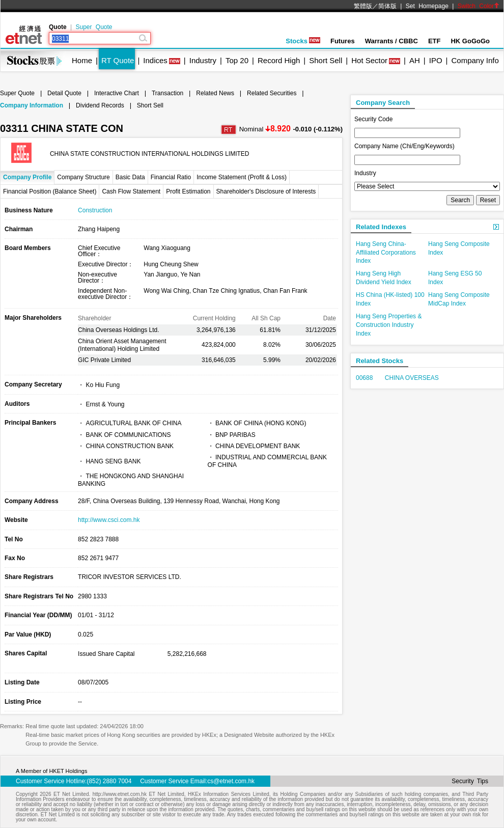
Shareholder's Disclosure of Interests (266, 191)
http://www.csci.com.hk (109, 520)
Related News (215, 93)
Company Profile (27, 177)
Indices (155, 60)
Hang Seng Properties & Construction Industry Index (389, 325)
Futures (343, 41)
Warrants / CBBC (391, 41)
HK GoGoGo (470, 41)
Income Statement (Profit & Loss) (242, 177)
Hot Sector (369, 60)
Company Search (383, 103)
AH (415, 60)
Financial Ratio (171, 177)
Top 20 (237, 60)
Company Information (32, 105)
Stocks (303, 41)
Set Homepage (427, 6)
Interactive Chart (117, 93)
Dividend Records (100, 105)
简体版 (387, 6)
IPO (436, 60)
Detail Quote (64, 93)
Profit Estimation (188, 191)
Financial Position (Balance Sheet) (50, 191)
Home (82, 60)
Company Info (475, 60)
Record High (279, 60)
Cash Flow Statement (131, 191)
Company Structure (83, 177)
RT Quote (118, 60)
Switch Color (479, 6)
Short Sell (326, 60)
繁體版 (363, 6)
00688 (364, 378)
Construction (95, 210)
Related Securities (272, 93)
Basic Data (130, 177)
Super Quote (94, 27)
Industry (203, 60)
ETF (435, 41)
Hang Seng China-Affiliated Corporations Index (386, 253)
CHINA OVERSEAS (412, 378)
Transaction (167, 93)
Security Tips (470, 781)
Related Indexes (381, 227)
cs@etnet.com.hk (231, 781)
